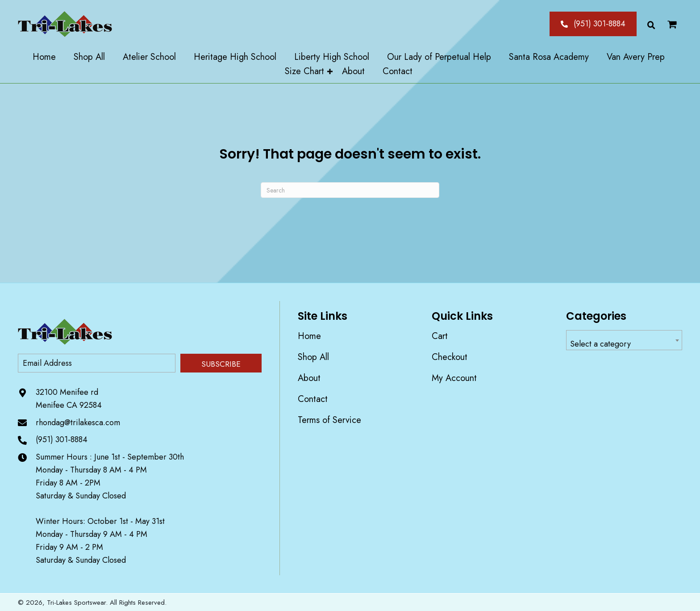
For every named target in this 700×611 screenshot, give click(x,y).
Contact (313, 399)
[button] (593, 24)
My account (454, 378)
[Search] (350, 190)
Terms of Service (329, 420)
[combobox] (624, 340)
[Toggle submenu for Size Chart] (330, 71)
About (309, 378)
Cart (440, 336)
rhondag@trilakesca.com (78, 423)
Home (309, 336)
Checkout (450, 357)
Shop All (313, 357)
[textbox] (624, 344)
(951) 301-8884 (62, 439)
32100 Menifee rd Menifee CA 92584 (69, 399)
